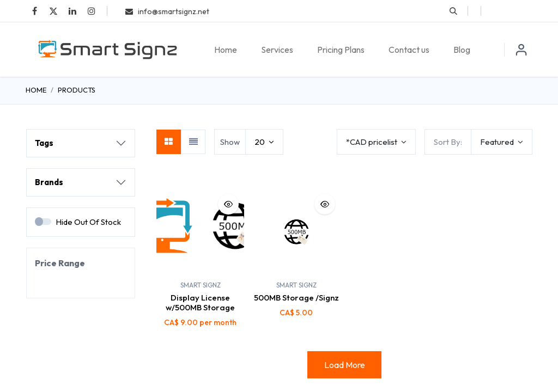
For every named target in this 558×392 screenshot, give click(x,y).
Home (36, 90)
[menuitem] (226, 50)
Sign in (521, 50)
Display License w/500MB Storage (200, 302)
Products (77, 90)
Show (230, 142)
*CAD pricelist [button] (372, 142)
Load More (345, 365)
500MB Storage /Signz (296, 298)
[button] (453, 11)
